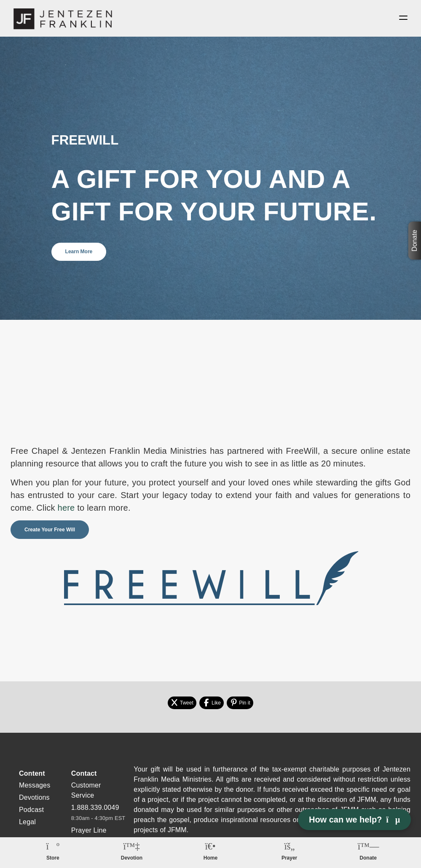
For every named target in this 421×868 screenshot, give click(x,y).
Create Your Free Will (50, 531)
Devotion (132, 858)
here (66, 509)
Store (53, 858)
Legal (27, 823)
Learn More (79, 253)
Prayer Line (89, 832)
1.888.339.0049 (95, 809)
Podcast (31, 811)
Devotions (34, 799)
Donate (414, 241)
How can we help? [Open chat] (354, 820)
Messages (35, 786)
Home (210, 858)
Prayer (289, 858)
